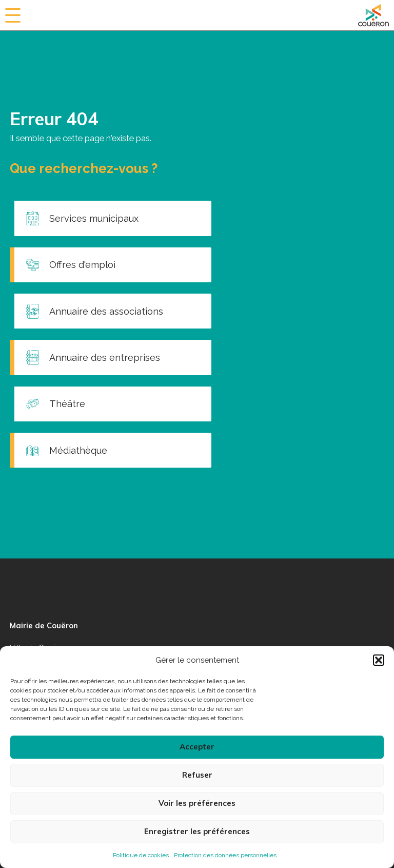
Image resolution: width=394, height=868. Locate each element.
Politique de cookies (141, 855)
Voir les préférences (197, 803)
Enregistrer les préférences (197, 831)
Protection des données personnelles (225, 855)
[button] (379, 660)
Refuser (197, 775)
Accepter (197, 747)
